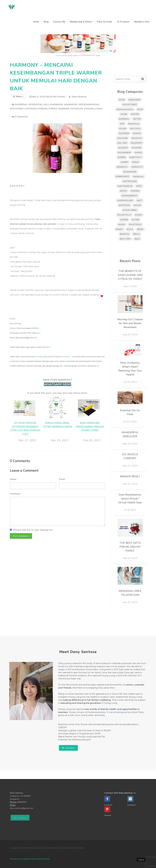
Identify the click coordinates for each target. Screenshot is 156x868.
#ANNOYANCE (123, 177)
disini (39, 333)
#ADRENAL (21, 105)
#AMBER (122, 157)
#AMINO (125, 162)
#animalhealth (130, 172)
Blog (46, 22)
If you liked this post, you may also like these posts (57, 393)
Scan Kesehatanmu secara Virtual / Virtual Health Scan (130, 499)
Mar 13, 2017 (60, 440)
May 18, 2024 (130, 444)
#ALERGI (137, 133)
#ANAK (136, 162)
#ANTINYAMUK (130, 181)
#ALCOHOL (135, 129)
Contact (68, 748)
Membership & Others (81, 22)
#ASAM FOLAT (124, 215)
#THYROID (31, 109)
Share (18, 97)
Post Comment (21, 536)
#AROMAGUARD (125, 201)
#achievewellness (125, 109)
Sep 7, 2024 (130, 286)
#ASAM (137, 205)
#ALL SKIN (122, 143)
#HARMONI (56, 105)
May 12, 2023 (130, 558)
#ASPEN (124, 220)
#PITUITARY (17, 109)
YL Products (123, 22)
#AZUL (130, 229)
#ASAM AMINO (130, 210)
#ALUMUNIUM (124, 153)
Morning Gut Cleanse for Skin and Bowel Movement (130, 323)
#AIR (122, 124)
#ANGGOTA (137, 167)
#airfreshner (134, 124)
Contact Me (59, 22)
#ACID (140, 109)
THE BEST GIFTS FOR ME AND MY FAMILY (130, 547)
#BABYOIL (125, 234)
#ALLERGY (123, 148)
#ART (140, 201)
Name (13, 479)
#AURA (122, 224)
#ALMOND (137, 148)
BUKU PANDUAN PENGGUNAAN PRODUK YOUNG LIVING (90, 427)
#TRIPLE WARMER (59, 109)
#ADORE (135, 114)
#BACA (136, 234)
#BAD (137, 239)
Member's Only (142, 22)
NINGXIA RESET (130, 476)
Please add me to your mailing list (33, 530)
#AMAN (138, 153)
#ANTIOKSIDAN (125, 186)
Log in (141, 860)
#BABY (140, 229)
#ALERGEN (124, 133)
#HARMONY (71, 105)
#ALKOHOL (137, 138)
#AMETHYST (136, 157)
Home (36, 22)
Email (62, 479)
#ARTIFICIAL (124, 205)
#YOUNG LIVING (93, 109)
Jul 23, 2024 (130, 422)
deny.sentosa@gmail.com (22, 808)
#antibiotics (138, 177)
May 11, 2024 (130, 466)
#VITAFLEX (77, 109)
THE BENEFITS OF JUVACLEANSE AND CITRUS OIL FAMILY (130, 275)
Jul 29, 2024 (130, 382)
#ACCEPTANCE (130, 105)
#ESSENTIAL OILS (39, 105)
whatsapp (39, 356)
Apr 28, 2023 (130, 602)
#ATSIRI (135, 220)
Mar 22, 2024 (130, 484)
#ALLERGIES (136, 143)
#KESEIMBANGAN (89, 105)
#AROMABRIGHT (130, 196)
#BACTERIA (125, 239)
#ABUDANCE (135, 100)
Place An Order (105, 22)
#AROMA (135, 191)
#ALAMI (123, 129)
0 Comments (20, 117)
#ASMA (139, 215)
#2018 (122, 100)
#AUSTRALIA (135, 224)
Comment (15, 494)
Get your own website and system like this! (30, 859)
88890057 (22, 802)
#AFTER (137, 119)
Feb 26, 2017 (92, 440)
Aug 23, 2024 (130, 335)
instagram (66, 356)
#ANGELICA (122, 167)
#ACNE (124, 114)
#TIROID (42, 109)
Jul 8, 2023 (130, 510)
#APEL (139, 186)
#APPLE (124, 191)
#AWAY (120, 229)
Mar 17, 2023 (27, 440)
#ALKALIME (123, 138)
